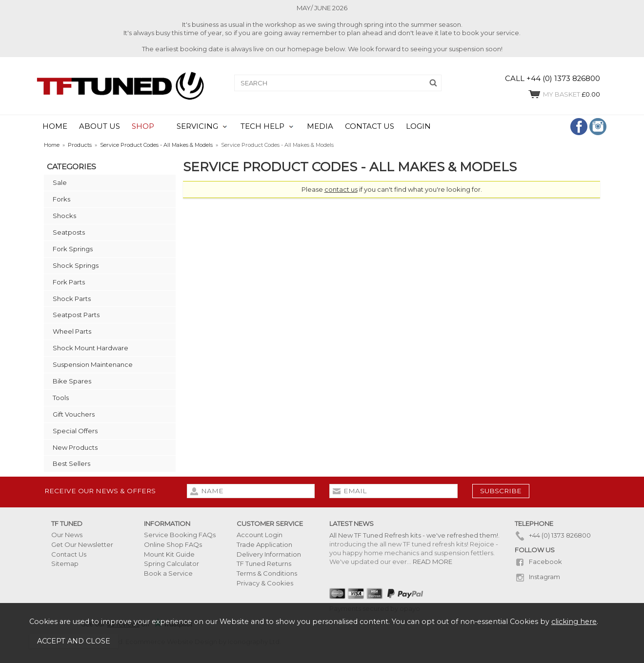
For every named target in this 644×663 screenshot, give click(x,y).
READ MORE (433, 562)
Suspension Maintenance (93, 364)
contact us (341, 189)
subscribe (501, 491)
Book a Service (168, 573)
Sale (60, 182)
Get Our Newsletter (82, 544)
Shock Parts (72, 299)
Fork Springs (73, 249)
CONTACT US (370, 126)
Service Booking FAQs (180, 535)
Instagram (537, 577)
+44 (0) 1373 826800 (553, 535)
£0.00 (564, 94)
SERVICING (197, 126)
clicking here (574, 622)
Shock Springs (76, 265)
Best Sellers (71, 463)
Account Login (260, 535)
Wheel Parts (72, 331)
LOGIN (418, 126)
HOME (55, 126)
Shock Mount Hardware (91, 348)
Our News (67, 535)
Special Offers (75, 431)
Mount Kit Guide (169, 554)
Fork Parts (69, 282)
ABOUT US (100, 126)
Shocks (64, 216)
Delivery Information (269, 554)
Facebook (538, 562)
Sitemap (65, 563)
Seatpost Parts (76, 315)
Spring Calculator (171, 563)
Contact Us (69, 554)
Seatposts (69, 232)
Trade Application (264, 544)
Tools (61, 398)
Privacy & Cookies (265, 583)
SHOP (143, 126)
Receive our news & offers (100, 491)
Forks (61, 199)
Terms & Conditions (267, 573)
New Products (75, 447)
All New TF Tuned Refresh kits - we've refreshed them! (414, 535)
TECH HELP (262, 126)
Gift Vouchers (74, 414)
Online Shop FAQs (173, 544)
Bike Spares (72, 381)
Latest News (352, 523)
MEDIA (320, 126)
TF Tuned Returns (264, 563)
